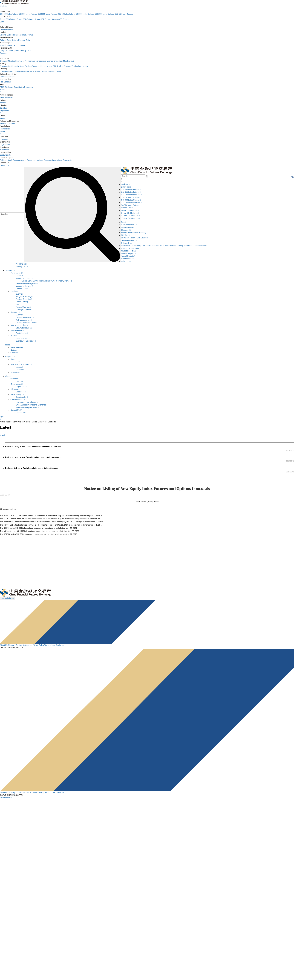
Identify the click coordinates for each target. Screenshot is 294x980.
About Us (4, 645)
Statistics (126, 230)
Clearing (15, 312)
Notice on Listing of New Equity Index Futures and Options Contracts (33, 457)
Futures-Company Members (33, 281)
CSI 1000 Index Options (104, 14)
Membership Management (36, 61)
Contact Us (5, 165)
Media (9, 345)
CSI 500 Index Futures (28, 14)
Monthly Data (25, 51)
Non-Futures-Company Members (59, 281)
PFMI (14, 336)
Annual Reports (20, 45)
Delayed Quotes (7, 30)
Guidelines (11, 124)
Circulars (4, 108)
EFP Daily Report (129, 238)
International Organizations (63, 160)
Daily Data (4, 51)
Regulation (11, 357)
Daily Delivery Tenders (147, 246)
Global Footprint (18, 400)
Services (10, 270)
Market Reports (129, 251)
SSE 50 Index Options (124, 14)
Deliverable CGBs (129, 246)
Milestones (4, 150)
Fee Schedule (6, 82)
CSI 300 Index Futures (9, 14)
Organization (5, 144)
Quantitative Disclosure (23, 87)
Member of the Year (55, 61)
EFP (55, 66)
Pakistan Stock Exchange (10, 160)
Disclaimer (60, 645)
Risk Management (33, 71)
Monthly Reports (7, 45)
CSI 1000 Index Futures (47, 14)
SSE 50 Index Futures (66, 14)
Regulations (5, 129)
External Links (7, 598)
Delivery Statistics (185, 246)
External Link (6, 798)
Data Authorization (7, 77)
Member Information (16, 61)
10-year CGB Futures (42, 19)
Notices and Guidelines (21, 364)
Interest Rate (128, 208)
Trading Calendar (64, 66)
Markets (126, 184)
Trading (15, 291)
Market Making (47, 66)
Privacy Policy (38, 645)
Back (3, 435)
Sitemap (29, 645)
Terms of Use (50, 645)
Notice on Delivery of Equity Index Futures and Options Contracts (32, 468)
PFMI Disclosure (7, 87)
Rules (2, 118)
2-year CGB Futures (8, 19)
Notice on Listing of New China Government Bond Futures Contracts (33, 446)
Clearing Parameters (16, 71)
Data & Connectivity (20, 325)
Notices (3, 103)
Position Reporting (32, 66)
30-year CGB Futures (60, 19)
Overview (4, 61)
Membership (17, 273)
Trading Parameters (80, 66)
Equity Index (127, 187)
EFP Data (29, 35)
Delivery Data (5, 40)
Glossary (12, 645)
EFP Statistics (143, 238)
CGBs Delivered (200, 246)
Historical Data (128, 259)
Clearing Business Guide (51, 71)
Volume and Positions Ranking (12, 35)
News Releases (6, 97)
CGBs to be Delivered (167, 246)
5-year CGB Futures (25, 19)
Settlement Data (129, 240)
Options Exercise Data (21, 40)
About (9, 376)
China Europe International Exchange (37, 160)
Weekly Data (14, 51)
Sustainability (5, 155)
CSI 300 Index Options (85, 14)
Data (124, 222)
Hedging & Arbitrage (16, 66)
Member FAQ (69, 61)
